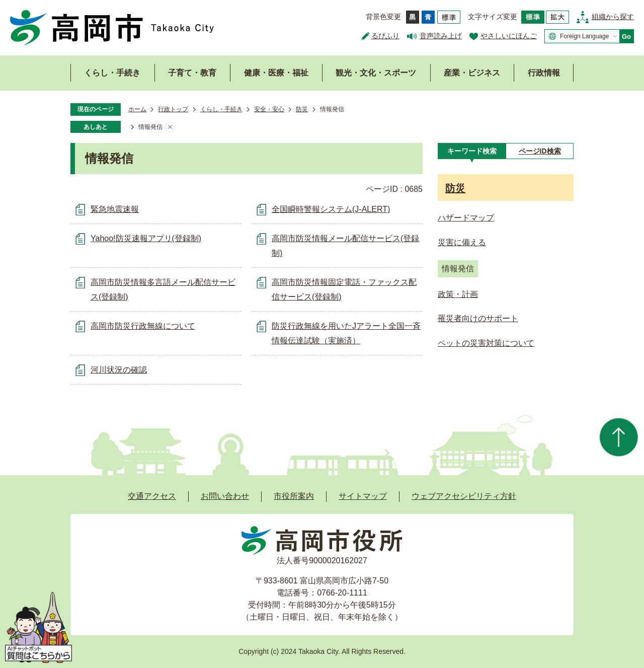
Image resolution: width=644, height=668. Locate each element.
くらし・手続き (112, 73)
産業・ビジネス (472, 73)
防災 (302, 109)
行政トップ (173, 109)
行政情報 (544, 73)
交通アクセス (152, 496)
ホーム (137, 109)
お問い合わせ (225, 496)
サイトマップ (363, 496)
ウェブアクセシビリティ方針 (464, 496)
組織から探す (613, 17)
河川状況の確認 (119, 370)
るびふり (385, 36)
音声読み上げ (441, 36)
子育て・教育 (192, 73)
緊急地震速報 (115, 209)
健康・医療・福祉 (276, 73)
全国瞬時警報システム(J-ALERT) (331, 209)
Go (626, 36)
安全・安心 (269, 109)
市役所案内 (294, 496)
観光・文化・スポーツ (376, 73)
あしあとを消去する (170, 127)
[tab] (472, 151)
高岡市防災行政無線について (143, 326)
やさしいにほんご (509, 36)
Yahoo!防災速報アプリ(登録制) (146, 238)
